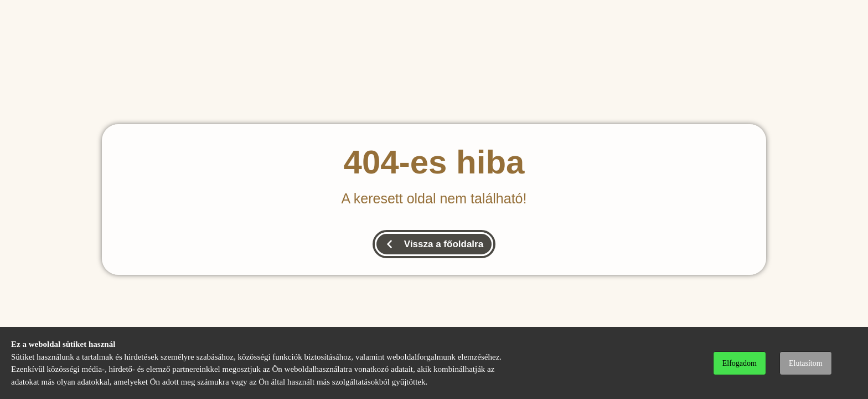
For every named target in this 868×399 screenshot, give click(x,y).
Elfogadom (740, 363)
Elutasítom (806, 363)
